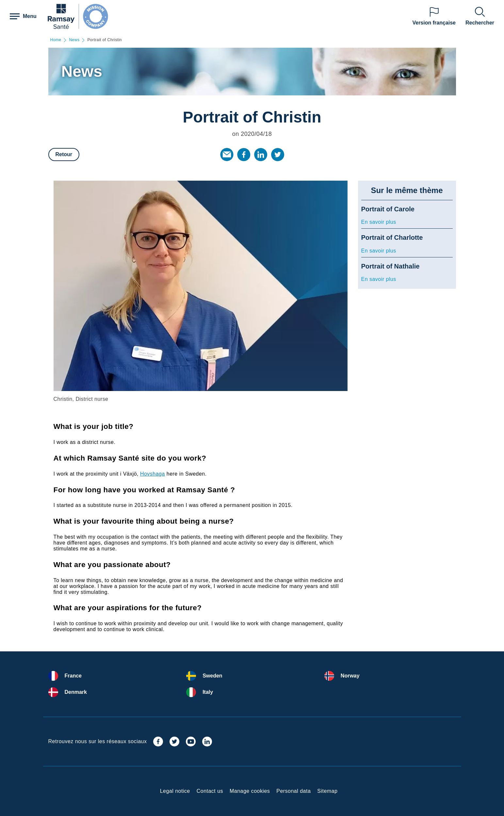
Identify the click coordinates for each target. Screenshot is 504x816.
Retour (64, 154)
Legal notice (175, 791)
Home (56, 40)
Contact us (210, 791)
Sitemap (327, 791)
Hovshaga (153, 474)
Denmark (76, 692)
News (74, 40)
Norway (350, 676)
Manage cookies (250, 791)
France (73, 676)
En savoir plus (379, 222)
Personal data (293, 791)
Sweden (212, 676)
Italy (208, 692)
